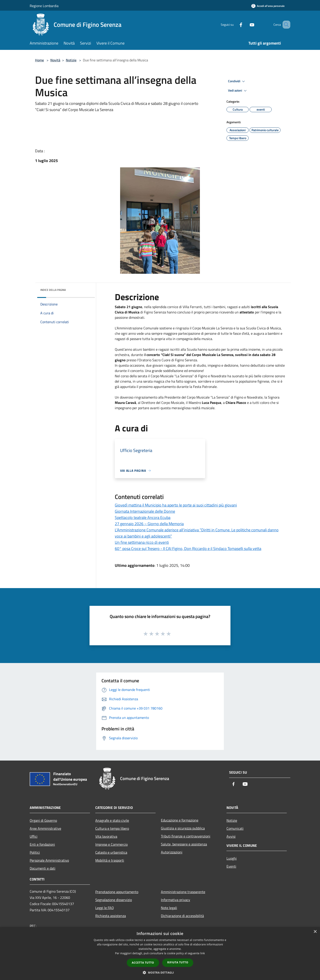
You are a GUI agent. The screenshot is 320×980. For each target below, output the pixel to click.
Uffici (34, 836)
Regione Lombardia (44, 6)
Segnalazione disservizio (114, 900)
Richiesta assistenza (111, 916)
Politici (35, 852)
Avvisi (231, 836)
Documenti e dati (43, 868)
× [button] (315, 932)
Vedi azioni (238, 91)
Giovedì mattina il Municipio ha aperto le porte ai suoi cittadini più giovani (176, 505)
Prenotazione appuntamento (117, 892)
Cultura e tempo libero (112, 828)
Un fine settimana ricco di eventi (142, 542)
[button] (160, 972)
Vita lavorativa (106, 836)
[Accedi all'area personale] (268, 6)
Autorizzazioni (172, 852)
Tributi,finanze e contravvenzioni (186, 836)
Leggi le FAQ (105, 908)
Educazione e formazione (180, 820)
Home (39, 60)
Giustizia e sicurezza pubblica (183, 828)
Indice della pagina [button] (53, 290)
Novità (55, 60)
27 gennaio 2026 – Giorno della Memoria (149, 524)
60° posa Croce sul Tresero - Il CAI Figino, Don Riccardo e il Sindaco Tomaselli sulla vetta (188, 549)
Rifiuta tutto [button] (178, 962)
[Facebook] (234, 24)
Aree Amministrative (45, 828)
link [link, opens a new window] (203, 953)
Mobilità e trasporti (110, 860)
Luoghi (232, 858)
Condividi (237, 81)
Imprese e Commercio (111, 844)
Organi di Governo (43, 820)
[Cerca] (285, 25)
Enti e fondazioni (42, 844)
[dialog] (160, 954)
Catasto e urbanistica (111, 852)
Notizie (71, 60)
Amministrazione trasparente (183, 892)
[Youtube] (246, 24)
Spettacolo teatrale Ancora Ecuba (143, 517)
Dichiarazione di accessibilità (182, 916)
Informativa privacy (176, 900)
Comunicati (235, 828)
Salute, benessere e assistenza (184, 844)
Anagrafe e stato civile (112, 820)
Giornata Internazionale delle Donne (145, 511)
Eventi (231, 866)
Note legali (169, 908)
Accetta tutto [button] (143, 963)
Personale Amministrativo (49, 860)
